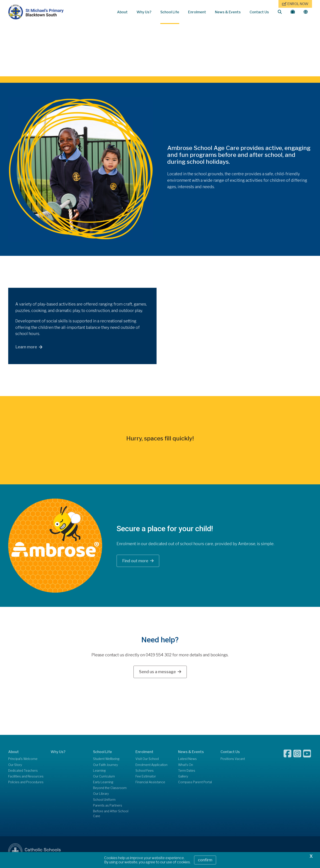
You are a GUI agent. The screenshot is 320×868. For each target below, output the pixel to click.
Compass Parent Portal (195, 783)
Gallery (183, 777)
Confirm (205, 860)
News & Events (228, 12)
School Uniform (104, 801)
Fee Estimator (146, 777)
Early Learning (103, 783)
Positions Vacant (233, 760)
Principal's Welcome (23, 760)
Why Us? (144, 12)
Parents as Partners (108, 806)
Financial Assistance (150, 783)
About (122, 12)
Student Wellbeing (106, 760)
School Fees (145, 771)
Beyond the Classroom (110, 789)
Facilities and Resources (26, 777)
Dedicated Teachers (23, 771)
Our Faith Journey (105, 766)
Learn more (26, 348)
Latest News (187, 760)
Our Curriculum (104, 777)
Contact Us (259, 12)
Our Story (15, 766)
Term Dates (187, 771)
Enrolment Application (151, 766)
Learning (99, 771)
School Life (170, 12)
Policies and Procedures (26, 783)
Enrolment (197, 12)
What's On (186, 766)
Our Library (101, 795)
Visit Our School (147, 760)
